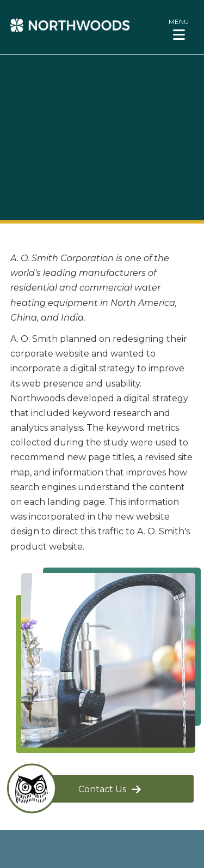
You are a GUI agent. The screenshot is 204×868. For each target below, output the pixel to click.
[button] (179, 29)
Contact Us (102, 789)
